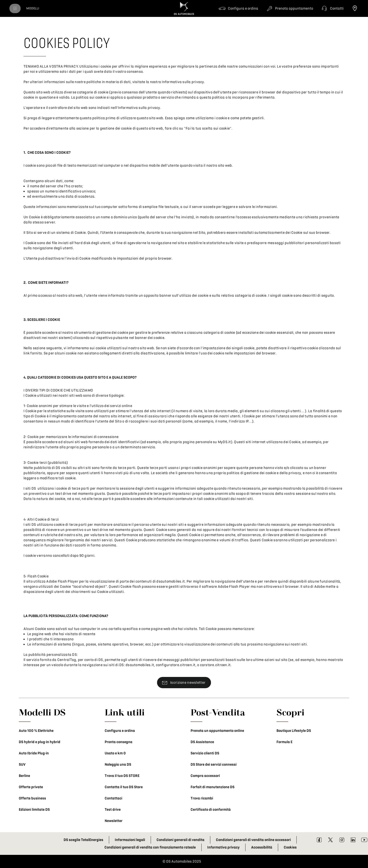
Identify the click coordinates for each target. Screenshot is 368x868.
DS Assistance (202, 742)
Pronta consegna (119, 742)
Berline (24, 776)
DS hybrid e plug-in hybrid (40, 742)
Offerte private (31, 787)
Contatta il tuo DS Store (124, 787)
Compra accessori (205, 776)
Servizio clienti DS (205, 753)
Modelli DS (42, 712)
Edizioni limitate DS (34, 810)
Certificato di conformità (211, 810)
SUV (22, 764)
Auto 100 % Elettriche (36, 731)
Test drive (113, 810)
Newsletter (114, 821)
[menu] (15, 8)
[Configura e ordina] (238, 8)
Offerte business (32, 798)
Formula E (284, 742)
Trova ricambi (202, 798)
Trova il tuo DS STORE (122, 776)
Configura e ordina (120, 731)
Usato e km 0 (115, 753)
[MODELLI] (33, 8)
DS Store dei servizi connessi (214, 764)
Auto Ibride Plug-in (34, 753)
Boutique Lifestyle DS (294, 731)
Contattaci (113, 798)
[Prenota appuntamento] (289, 8)
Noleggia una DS (118, 764)
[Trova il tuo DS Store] (355, 8)
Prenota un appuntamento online (217, 731)
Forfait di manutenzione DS (213, 787)
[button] (332, 8)
